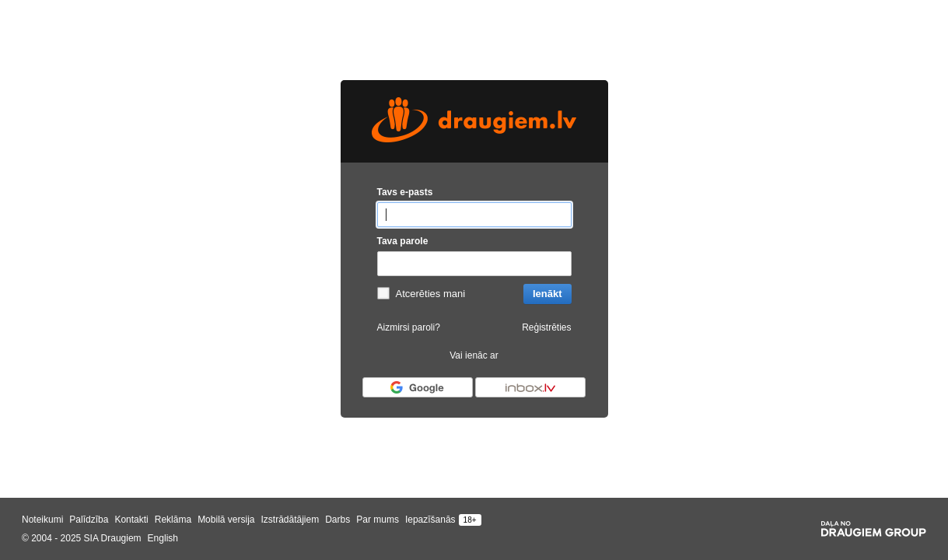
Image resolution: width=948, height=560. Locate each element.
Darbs (338, 520)
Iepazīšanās (430, 520)
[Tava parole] (474, 264)
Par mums (378, 520)
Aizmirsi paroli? (409, 327)
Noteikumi (42, 520)
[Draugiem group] (874, 529)
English (163, 538)
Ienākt (547, 294)
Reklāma (173, 520)
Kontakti (131, 520)
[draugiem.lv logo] (474, 121)
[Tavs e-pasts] (474, 215)
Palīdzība (89, 520)
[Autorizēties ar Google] (418, 387)
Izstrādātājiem (290, 520)
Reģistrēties (546, 327)
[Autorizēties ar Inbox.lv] (530, 387)
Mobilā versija (226, 520)
